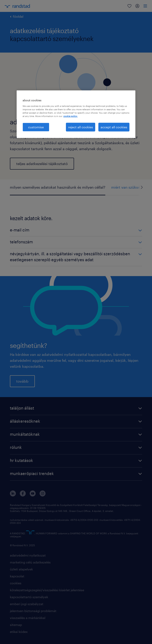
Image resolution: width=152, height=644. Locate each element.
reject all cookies (81, 127)
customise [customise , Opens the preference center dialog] (36, 127)
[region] (76, 114)
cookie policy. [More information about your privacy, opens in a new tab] (70, 116)
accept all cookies (114, 127)
